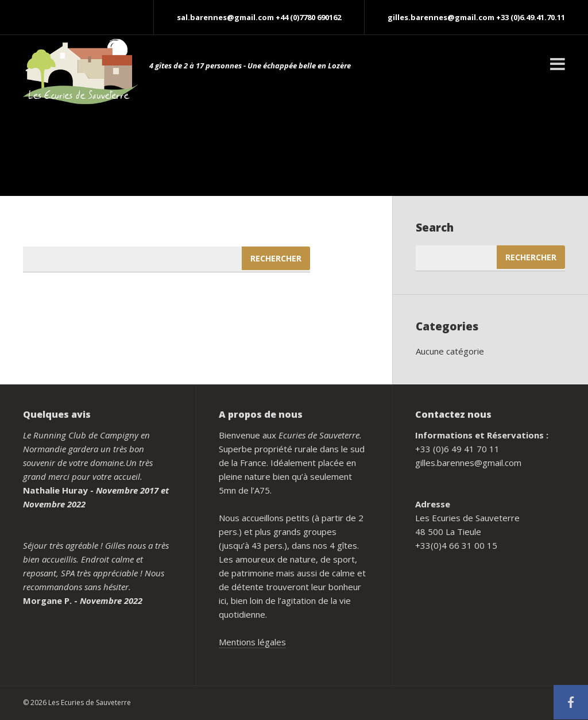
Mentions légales (252, 642)
